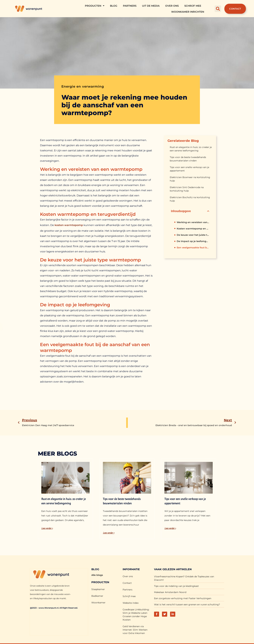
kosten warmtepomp (69, 225)
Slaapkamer (98, 589)
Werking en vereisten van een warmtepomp (193, 222)
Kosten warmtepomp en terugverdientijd (193, 229)
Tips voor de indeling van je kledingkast (176, 586)
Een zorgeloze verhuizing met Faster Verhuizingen (183, 598)
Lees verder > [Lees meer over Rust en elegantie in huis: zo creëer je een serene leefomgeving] (47, 528)
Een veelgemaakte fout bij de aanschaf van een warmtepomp (193, 248)
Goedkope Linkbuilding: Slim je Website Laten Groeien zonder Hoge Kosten (136, 615)
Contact (127, 583)
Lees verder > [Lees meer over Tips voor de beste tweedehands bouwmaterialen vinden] (109, 533)
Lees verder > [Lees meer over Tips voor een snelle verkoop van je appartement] (170, 528)
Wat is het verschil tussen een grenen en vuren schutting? (187, 604)
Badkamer (97, 596)
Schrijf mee (193, 6)
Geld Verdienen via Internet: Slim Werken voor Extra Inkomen (135, 630)
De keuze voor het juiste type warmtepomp (193, 235)
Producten (95, 6)
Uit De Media (151, 6)
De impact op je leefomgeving (193, 241)
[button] (218, 9)
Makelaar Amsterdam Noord (170, 592)
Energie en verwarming (83, 86)
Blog (114, 6)
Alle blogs (97, 575)
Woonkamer (98, 603)
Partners (130, 6)
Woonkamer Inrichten (188, 12)
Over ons (172, 6)
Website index (131, 603)
